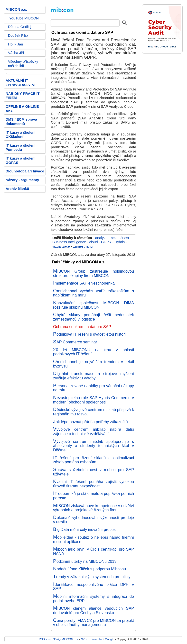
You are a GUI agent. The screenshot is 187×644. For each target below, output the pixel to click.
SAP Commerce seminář (75, 342)
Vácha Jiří (16, 53)
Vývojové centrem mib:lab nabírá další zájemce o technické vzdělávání (93, 431)
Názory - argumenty (22, 180)
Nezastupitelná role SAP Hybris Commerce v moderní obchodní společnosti (93, 400)
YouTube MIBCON (24, 18)
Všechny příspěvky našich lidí (23, 64)
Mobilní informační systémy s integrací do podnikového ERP (93, 599)
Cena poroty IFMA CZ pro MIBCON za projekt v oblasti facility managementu (93, 623)
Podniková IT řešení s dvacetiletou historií (90, 334)
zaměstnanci (83, 246)
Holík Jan (15, 44)
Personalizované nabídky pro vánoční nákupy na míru (93, 388)
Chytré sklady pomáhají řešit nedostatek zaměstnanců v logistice (93, 317)
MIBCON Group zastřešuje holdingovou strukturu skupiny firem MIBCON (93, 273)
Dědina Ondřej (20, 27)
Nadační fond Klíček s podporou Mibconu (89, 569)
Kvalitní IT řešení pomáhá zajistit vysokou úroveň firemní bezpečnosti (93, 484)
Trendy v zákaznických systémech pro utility (92, 577)
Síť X (84, 639)
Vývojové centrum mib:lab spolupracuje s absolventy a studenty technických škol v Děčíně (93, 446)
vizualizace (61, 246)
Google (110, 639)
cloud (93, 242)
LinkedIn (96, 639)
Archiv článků (17, 189)
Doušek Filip (18, 36)
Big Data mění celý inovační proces (84, 529)
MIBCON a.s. (16, 9)
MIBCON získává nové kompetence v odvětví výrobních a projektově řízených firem (93, 508)
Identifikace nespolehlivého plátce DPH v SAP (93, 587)
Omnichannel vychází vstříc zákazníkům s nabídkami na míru (93, 293)
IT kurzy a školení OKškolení (21, 135)
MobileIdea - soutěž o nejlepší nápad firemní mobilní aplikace (93, 539)
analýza (101, 238)
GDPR (106, 242)
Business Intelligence (69, 242)
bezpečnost (120, 238)
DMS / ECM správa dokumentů (21, 122)
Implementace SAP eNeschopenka (84, 283)
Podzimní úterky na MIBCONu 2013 (85, 561)
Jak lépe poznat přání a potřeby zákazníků (90, 422)
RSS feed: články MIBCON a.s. (59, 639)
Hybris (120, 242)
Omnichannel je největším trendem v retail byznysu (93, 364)
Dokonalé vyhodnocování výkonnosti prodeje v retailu (93, 520)
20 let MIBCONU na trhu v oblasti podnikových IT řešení (93, 352)
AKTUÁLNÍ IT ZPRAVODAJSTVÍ (20, 83)
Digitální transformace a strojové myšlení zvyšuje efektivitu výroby (93, 376)
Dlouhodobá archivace (25, 171)
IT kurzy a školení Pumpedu (21, 148)
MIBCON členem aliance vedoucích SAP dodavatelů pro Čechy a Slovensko (93, 610)
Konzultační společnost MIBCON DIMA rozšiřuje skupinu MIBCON (93, 305)
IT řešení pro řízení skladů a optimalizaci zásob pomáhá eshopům (93, 460)
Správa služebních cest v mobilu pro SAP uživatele (93, 472)
